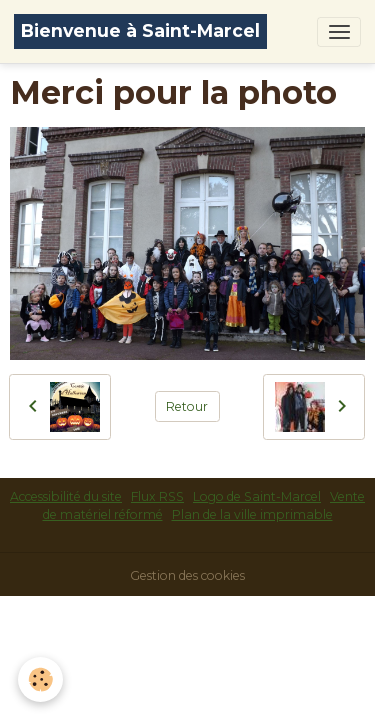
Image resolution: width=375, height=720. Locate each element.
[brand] (140, 31)
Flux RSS (157, 496)
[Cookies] (40, 679)
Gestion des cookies (187, 575)
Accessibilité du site (66, 496)
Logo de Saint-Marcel (257, 496)
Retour (187, 406)
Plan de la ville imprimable (252, 514)
